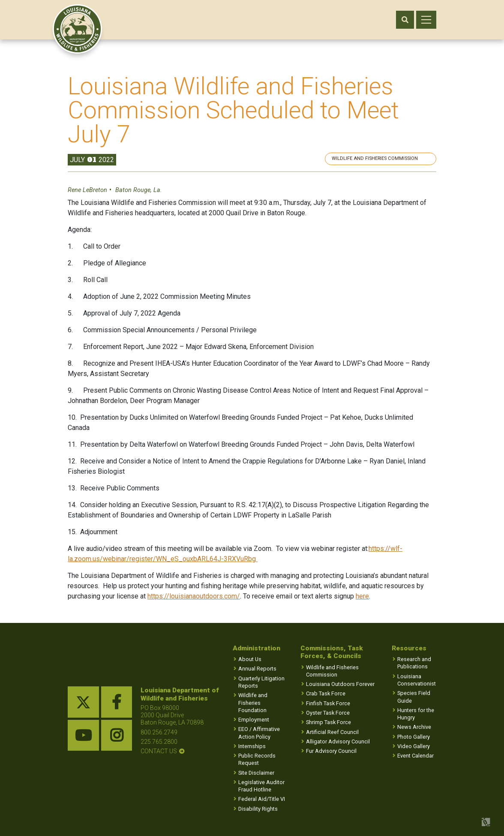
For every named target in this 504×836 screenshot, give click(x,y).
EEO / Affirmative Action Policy (259, 733)
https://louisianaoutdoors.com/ (194, 596)
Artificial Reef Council (332, 732)
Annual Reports (257, 669)
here (362, 596)
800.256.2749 (159, 732)
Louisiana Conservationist (417, 680)
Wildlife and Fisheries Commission (386, 158)
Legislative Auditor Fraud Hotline (261, 786)
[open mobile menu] (426, 20)
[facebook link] (117, 702)
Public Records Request (257, 760)
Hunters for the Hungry (416, 714)
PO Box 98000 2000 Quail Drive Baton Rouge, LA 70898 (172, 716)
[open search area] (405, 20)
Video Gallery (414, 746)
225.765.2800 (159, 742)
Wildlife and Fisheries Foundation (253, 703)
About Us (250, 660)
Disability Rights (258, 809)
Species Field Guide (414, 697)
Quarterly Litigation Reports (261, 682)
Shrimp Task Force (328, 723)
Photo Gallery (414, 737)
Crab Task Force (326, 694)
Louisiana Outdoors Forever (340, 684)
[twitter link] (83, 702)
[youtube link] (83, 735)
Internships (252, 746)
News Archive (414, 727)
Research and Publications (414, 663)
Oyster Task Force (328, 713)
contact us (159, 751)
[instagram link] (117, 735)
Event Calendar (415, 756)
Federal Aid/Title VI (262, 799)
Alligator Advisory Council (338, 741)
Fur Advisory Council (331, 751)
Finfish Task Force (328, 703)
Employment (254, 720)
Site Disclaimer (256, 773)
